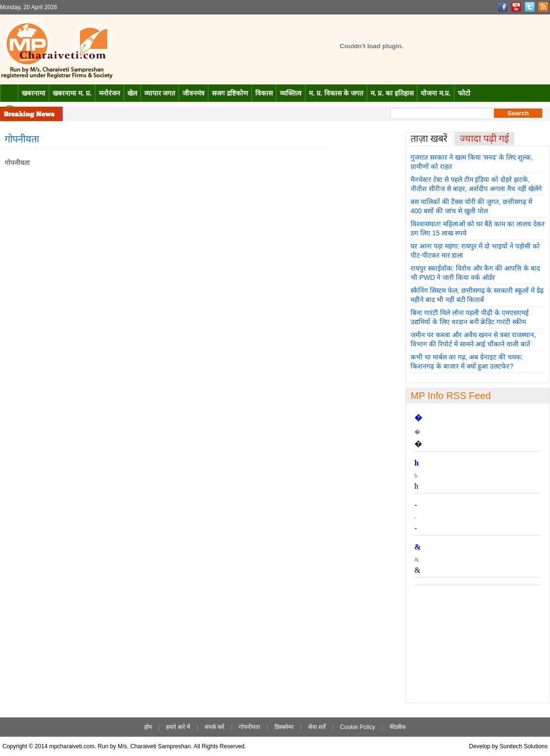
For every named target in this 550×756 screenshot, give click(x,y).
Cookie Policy (358, 727)
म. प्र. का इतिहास (392, 93)
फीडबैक (398, 727)
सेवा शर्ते (317, 727)
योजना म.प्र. (436, 93)
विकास (264, 93)
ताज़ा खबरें (429, 138)
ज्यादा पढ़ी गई (484, 138)
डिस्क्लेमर (284, 727)
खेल (132, 93)
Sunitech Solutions (524, 746)
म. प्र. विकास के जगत (336, 93)
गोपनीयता (249, 727)
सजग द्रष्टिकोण (230, 93)
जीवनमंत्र (193, 93)
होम (148, 727)
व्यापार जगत (160, 93)
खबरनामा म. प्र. (72, 93)
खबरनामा (34, 93)
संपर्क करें (214, 727)
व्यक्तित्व (291, 93)
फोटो (464, 93)
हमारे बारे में (178, 727)
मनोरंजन (110, 93)
